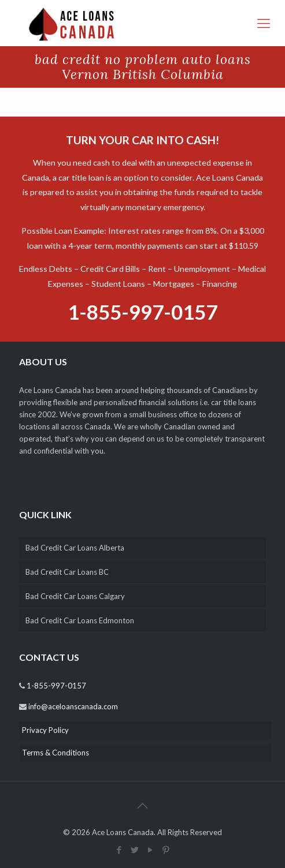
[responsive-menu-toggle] (264, 23)
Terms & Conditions (55, 753)
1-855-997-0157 (142, 312)
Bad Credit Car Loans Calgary (75, 596)
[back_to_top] (143, 805)
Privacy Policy (45, 730)
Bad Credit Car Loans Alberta (75, 548)
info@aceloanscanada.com (72, 706)
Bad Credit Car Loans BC (67, 572)
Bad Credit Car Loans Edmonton (80, 620)
